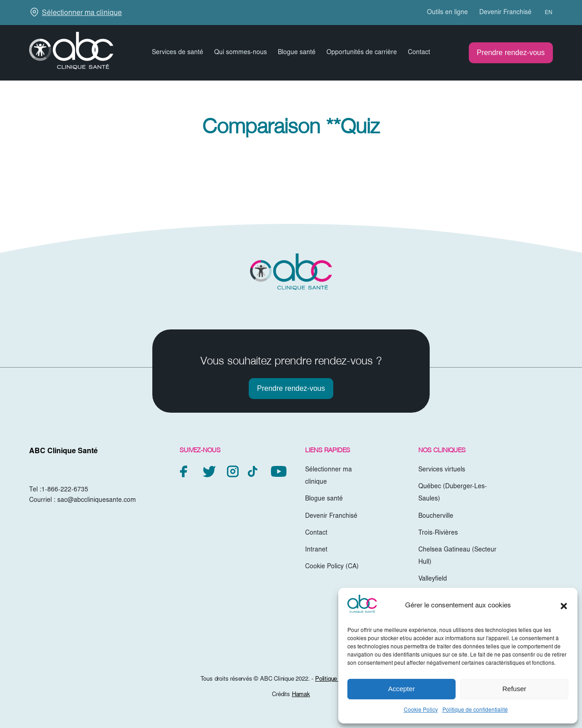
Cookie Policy (421, 710)
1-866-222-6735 (65, 490)
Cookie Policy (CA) (332, 567)
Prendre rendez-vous (511, 53)
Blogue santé (297, 53)
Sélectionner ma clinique (82, 13)
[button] (564, 606)
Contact (419, 53)
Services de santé (178, 53)
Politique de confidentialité (475, 710)
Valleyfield (433, 579)
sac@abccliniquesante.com (97, 500)
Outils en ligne (447, 13)
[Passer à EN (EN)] (544, 13)
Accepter (401, 689)
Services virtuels (442, 470)
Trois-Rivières (438, 533)
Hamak (301, 695)
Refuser (514, 689)
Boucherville (436, 516)
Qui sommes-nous (241, 53)
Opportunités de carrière (362, 53)
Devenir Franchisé (505, 13)
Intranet (316, 550)
